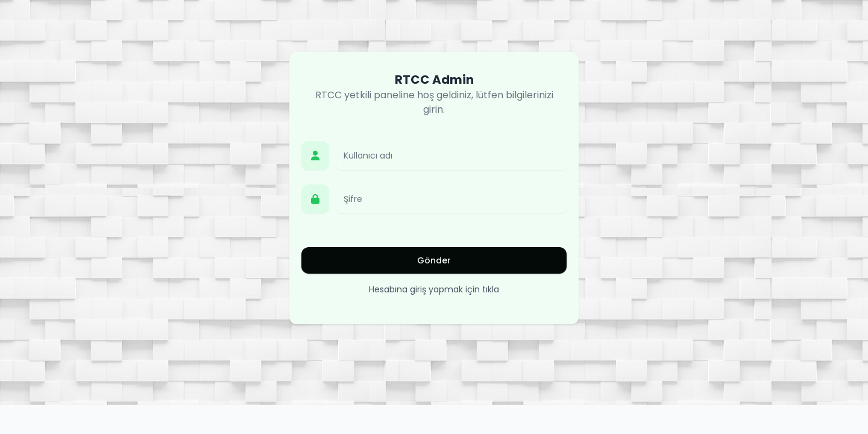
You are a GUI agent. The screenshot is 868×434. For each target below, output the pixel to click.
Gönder (434, 260)
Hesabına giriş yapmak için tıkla (434, 289)
